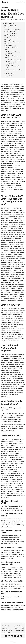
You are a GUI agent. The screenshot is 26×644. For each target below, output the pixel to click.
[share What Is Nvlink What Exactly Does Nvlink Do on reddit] (12, 636)
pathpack (14, 642)
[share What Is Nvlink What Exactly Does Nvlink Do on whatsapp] (18, 636)
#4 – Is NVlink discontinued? (13, 60)
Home (4, 2)
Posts (6, 8)
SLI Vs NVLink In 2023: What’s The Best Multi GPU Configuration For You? (13, 32)
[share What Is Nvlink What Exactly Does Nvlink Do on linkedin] (9, 636)
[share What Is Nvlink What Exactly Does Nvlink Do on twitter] (6, 636)
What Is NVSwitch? (10, 36)
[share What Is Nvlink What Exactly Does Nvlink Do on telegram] (21, 636)
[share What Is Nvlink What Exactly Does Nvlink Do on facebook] (15, 636)
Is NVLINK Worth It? (10, 46)
